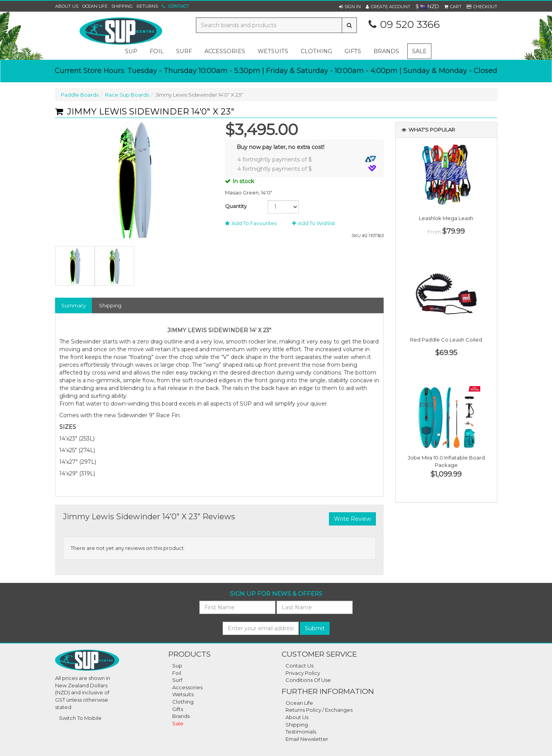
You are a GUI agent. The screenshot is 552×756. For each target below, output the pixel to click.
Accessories (187, 687)
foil (157, 51)
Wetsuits (183, 694)
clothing (316, 51)
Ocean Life (95, 6)
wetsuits (273, 51)
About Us (67, 6)
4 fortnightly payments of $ (307, 159)
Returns (147, 6)
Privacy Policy (303, 673)
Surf (177, 680)
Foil (177, 673)
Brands (386, 51)
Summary (74, 305)
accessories (225, 51)
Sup (177, 666)
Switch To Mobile (80, 718)
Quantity (236, 206)
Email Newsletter (307, 739)
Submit (315, 628)
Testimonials (301, 732)
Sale (419, 51)
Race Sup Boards (127, 95)
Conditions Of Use (308, 680)
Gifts (178, 709)
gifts (353, 51)
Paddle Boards (80, 95)
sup (131, 51)
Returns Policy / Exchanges (319, 710)
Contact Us (299, 666)
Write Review (352, 519)
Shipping (122, 6)
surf (184, 51)
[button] (350, 7)
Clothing (183, 702)
